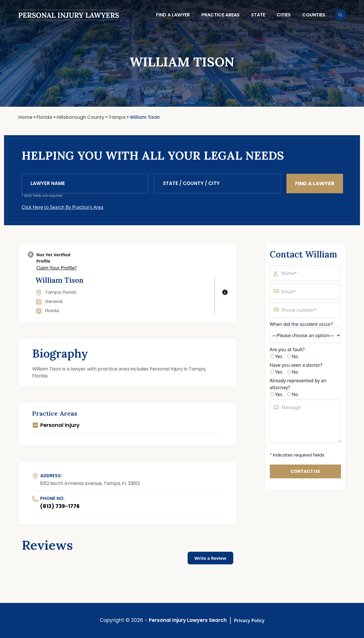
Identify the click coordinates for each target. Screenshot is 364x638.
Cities (284, 15)
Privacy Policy (249, 620)
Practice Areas (220, 15)
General (54, 301)
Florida (52, 311)
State (258, 15)
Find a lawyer (173, 15)
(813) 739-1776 (60, 506)
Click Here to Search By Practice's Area (62, 207)
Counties (314, 15)
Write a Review (210, 558)
